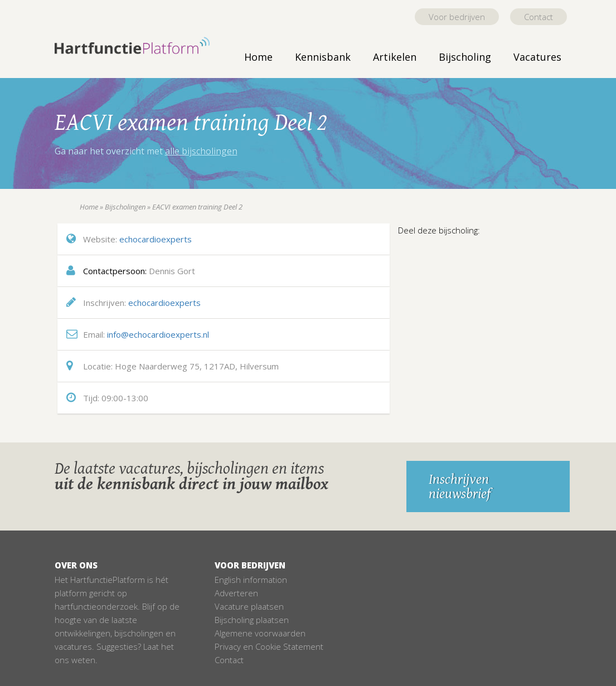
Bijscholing (465, 57)
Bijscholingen (125, 207)
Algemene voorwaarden (260, 633)
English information (251, 580)
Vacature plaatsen (249, 606)
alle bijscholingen (201, 151)
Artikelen (395, 57)
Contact (539, 17)
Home (258, 57)
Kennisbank (323, 57)
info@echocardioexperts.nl (158, 334)
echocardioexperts (156, 239)
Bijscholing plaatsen (252, 620)
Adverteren (236, 593)
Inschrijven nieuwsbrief (460, 486)
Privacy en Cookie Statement (269, 646)
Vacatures (537, 57)
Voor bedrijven (457, 17)
